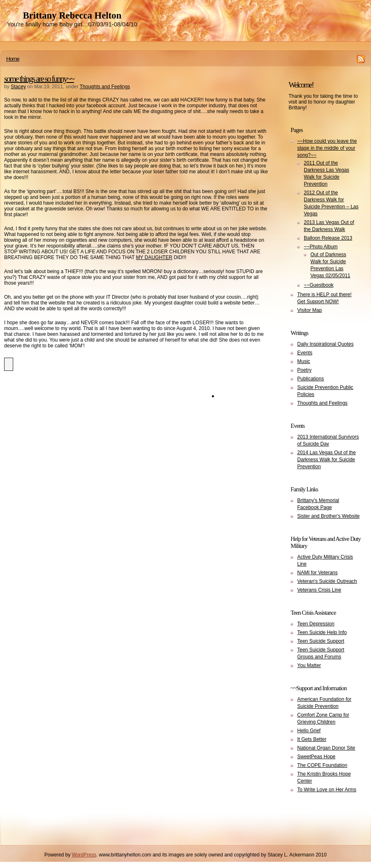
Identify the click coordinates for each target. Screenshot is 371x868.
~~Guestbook (319, 285)
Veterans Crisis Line (319, 590)
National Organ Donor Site (326, 748)
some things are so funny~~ (39, 79)
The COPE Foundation (322, 765)
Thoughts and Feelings (105, 87)
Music (304, 361)
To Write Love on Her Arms (327, 790)
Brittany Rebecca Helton (72, 15)
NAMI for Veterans (317, 573)
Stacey (18, 87)
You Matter (309, 665)
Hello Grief (309, 731)
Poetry (304, 370)
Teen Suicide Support (321, 641)
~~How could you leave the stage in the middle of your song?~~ (327, 148)
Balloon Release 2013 (328, 238)
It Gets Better (312, 739)
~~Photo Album (321, 247)
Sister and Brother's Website (328, 516)
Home (13, 59)
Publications (311, 379)
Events (305, 353)
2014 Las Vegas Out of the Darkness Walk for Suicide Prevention (326, 460)
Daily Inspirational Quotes (325, 344)
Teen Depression (316, 624)
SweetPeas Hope (316, 757)
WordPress (84, 855)
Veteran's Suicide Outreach (327, 581)
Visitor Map (310, 310)
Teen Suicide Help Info (322, 632)
